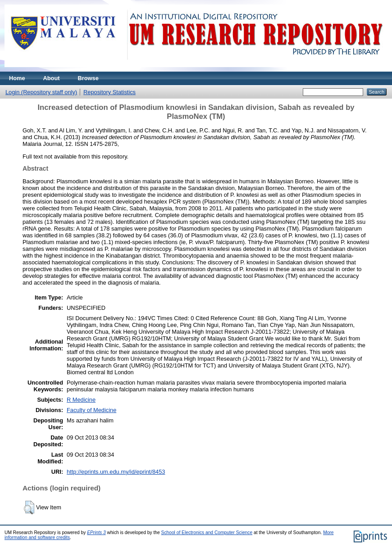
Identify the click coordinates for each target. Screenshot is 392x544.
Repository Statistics (109, 92)
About (52, 78)
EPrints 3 (96, 533)
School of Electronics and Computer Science (207, 533)
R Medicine (81, 400)
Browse (88, 78)
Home (17, 78)
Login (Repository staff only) (41, 92)
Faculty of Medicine (91, 410)
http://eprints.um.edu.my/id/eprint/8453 (116, 472)
